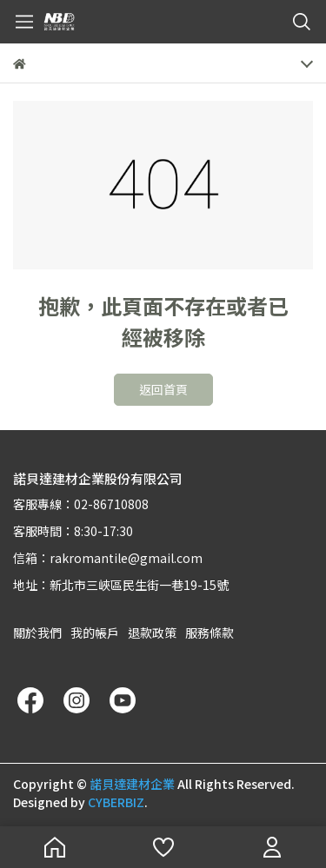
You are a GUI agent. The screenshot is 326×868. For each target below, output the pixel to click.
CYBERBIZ (116, 802)
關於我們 (37, 633)
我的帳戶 (95, 633)
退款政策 (152, 633)
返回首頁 (163, 389)
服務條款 (210, 633)
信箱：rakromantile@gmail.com (108, 558)
